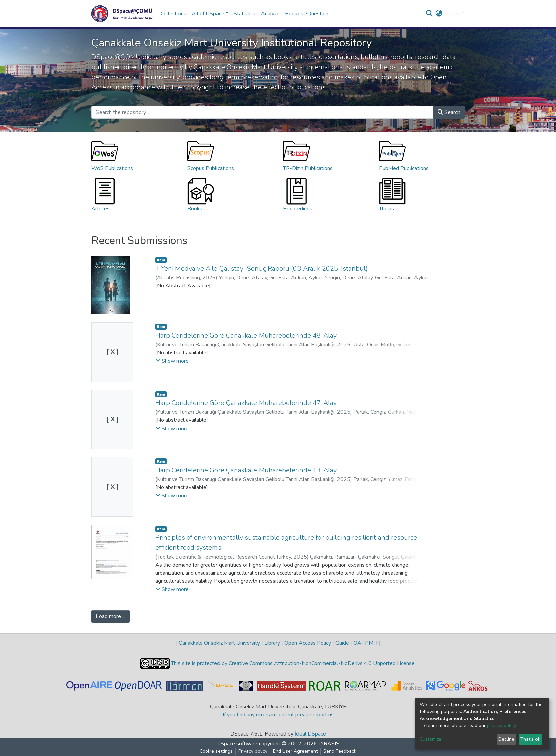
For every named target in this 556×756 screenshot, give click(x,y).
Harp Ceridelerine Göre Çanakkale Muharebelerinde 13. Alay (246, 470)
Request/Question (307, 14)
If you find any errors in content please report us (278, 715)
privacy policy (501, 726)
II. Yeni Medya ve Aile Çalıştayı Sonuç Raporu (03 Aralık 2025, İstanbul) (262, 269)
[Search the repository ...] (263, 112)
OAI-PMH (365, 643)
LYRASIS (329, 744)
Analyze (270, 14)
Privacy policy (253, 751)
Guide (342, 643)
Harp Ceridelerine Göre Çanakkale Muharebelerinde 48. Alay (246, 335)
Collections (173, 14)
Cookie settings (216, 751)
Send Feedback (340, 751)
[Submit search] (429, 14)
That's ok (530, 739)
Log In (453, 14)
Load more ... (111, 616)
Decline (506, 739)
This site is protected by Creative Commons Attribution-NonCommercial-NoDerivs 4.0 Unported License (292, 663)
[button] (439, 14)
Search (449, 112)
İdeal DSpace (310, 734)
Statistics (245, 14)
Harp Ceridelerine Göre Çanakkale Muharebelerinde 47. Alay (246, 403)
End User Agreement (295, 751)
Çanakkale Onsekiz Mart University (219, 643)
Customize (430, 739)
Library (272, 643)
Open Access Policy (308, 643)
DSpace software (237, 744)
